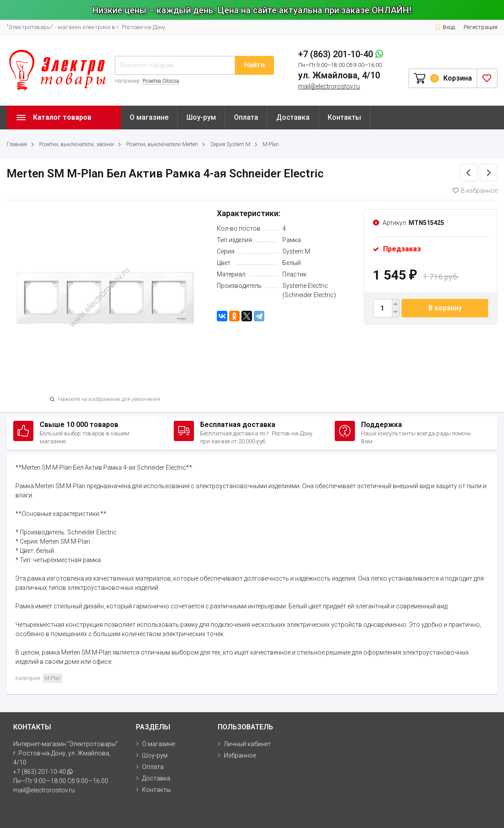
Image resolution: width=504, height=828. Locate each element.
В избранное (475, 191)
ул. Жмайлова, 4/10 (339, 75)
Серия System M (230, 144)
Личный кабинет (247, 744)
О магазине (149, 117)
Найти (254, 65)
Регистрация (480, 27)
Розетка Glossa (161, 81)
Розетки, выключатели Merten (162, 144)
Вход (445, 27)
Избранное (240, 755)
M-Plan (271, 144)
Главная (17, 144)
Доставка (293, 117)
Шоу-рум (201, 117)
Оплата (246, 117)
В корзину (445, 308)
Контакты (344, 117)
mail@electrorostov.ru (329, 86)
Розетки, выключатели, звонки (77, 144)
